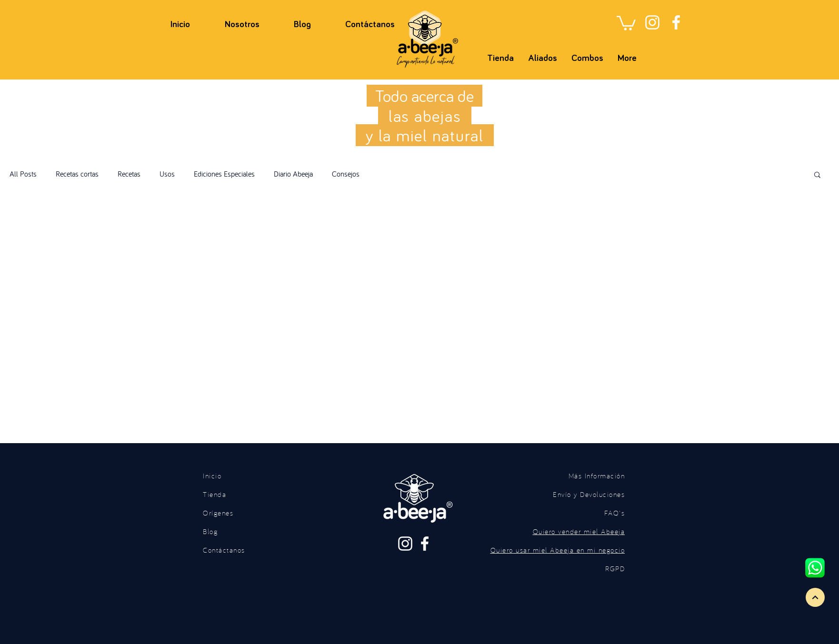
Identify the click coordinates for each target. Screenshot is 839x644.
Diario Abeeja (293, 174)
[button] (626, 22)
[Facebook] (676, 22)
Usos (167, 174)
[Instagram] (652, 22)
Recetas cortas (77, 174)
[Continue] (815, 597)
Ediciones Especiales (224, 174)
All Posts (23, 174)
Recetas (129, 174)
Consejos (346, 174)
